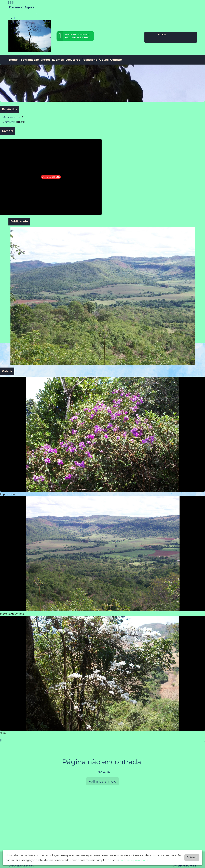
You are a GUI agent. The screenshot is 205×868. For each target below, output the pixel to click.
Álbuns (104, 60)
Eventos (58, 60)
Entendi (192, 857)
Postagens (89, 60)
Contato (116, 60)
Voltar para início (102, 781)
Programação (29, 60)
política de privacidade (134, 860)
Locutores (73, 60)
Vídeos (45, 60)
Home (13, 60)
